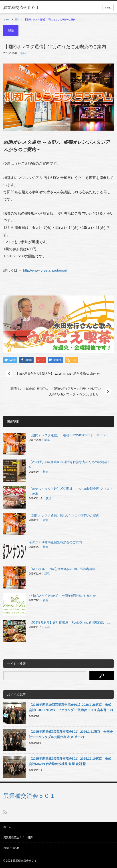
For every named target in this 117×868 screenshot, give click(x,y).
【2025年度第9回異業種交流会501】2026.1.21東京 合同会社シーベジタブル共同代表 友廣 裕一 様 (71, 734)
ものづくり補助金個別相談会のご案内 (55, 542)
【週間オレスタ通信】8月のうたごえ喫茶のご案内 (64, 515)
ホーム (7, 827)
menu (108, 8)
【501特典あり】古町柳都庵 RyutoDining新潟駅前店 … (70, 622)
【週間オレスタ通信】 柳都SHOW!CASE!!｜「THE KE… (70, 435)
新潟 (17, 19)
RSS (5, 812)
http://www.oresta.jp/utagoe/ (45, 270)
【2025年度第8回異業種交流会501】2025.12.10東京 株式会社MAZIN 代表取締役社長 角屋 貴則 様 (70, 761)
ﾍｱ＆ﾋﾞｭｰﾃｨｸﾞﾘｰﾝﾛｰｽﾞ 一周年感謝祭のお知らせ (62, 596)
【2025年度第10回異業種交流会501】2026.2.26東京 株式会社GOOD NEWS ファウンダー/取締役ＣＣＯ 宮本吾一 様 (71, 707)
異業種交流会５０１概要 (18, 837)
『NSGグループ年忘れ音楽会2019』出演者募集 (62, 569)
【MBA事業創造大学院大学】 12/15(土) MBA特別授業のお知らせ (58, 374)
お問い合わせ (11, 848)
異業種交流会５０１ (29, 796)
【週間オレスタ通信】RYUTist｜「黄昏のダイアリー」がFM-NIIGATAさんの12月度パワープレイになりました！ (55, 391)
